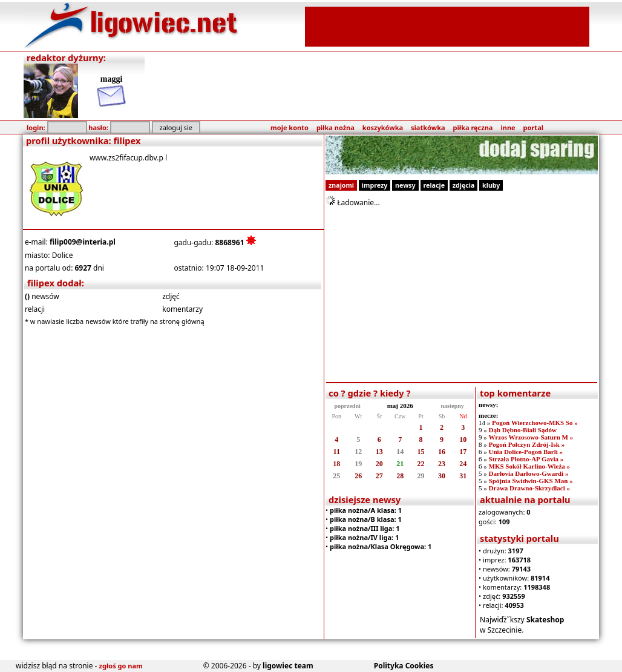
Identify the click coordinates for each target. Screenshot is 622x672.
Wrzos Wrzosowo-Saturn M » (531, 437)
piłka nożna (336, 127)
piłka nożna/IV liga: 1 (364, 537)
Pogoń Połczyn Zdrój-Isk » (527, 444)
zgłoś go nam (121, 666)
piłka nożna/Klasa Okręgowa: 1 (381, 546)
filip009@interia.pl (83, 242)
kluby (491, 185)
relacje (434, 185)
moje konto (290, 127)
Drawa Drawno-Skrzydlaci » (529, 488)
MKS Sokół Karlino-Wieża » (530, 466)
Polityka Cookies (404, 666)
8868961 (229, 242)
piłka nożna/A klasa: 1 (366, 510)
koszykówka (383, 127)
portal (533, 127)
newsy (405, 185)
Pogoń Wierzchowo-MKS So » (535, 423)
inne (508, 127)
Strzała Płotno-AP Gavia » (526, 459)
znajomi (341, 185)
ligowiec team (288, 666)
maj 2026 (400, 406)
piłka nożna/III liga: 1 (365, 528)
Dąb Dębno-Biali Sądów (523, 430)
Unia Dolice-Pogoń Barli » (526, 452)
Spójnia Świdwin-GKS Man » (531, 481)
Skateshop (545, 620)
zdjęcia (464, 185)
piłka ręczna (473, 127)
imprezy (375, 185)
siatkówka (428, 127)
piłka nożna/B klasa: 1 (366, 519)
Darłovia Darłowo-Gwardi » (529, 473)
